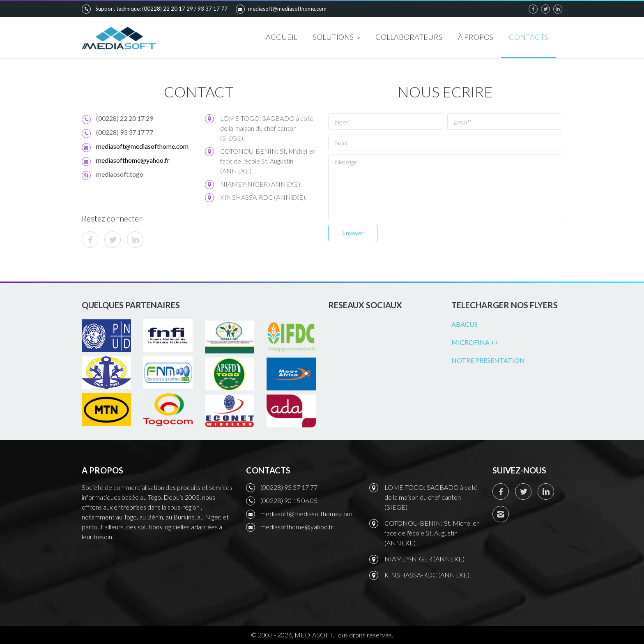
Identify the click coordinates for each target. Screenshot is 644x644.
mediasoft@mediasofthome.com (281, 9)
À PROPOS (476, 37)
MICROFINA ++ (475, 342)
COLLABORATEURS (409, 37)
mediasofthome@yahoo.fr (133, 160)
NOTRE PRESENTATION (488, 360)
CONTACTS (529, 37)
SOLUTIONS (336, 38)
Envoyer (353, 233)
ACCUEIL (282, 37)
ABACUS (465, 324)
